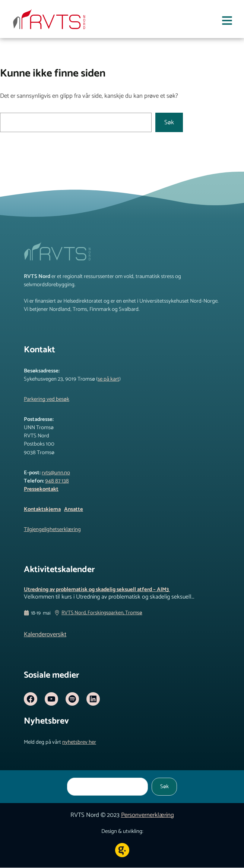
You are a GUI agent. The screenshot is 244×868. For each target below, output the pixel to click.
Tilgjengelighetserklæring (52, 530)
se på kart (108, 379)
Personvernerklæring (148, 816)
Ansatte (74, 509)
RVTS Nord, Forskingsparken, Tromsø (102, 614)
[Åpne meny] (227, 22)
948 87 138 (57, 481)
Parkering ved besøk (47, 399)
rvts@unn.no (56, 473)
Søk (169, 123)
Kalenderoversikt (45, 635)
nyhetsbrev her (79, 743)
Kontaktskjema (42, 509)
